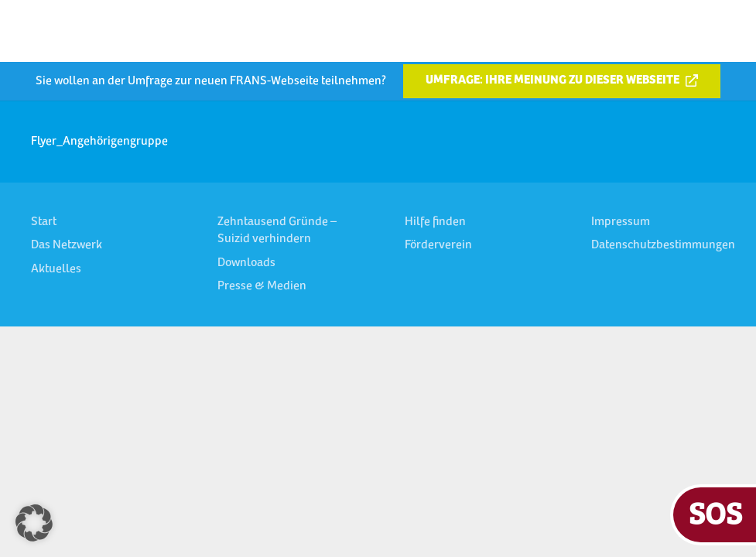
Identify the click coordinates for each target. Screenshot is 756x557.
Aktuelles (56, 269)
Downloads (246, 263)
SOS (715, 513)
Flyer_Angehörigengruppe (99, 142)
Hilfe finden (435, 222)
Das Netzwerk (67, 245)
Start (44, 222)
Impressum (621, 222)
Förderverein (438, 245)
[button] (34, 523)
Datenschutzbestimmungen (663, 245)
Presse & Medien (262, 286)
